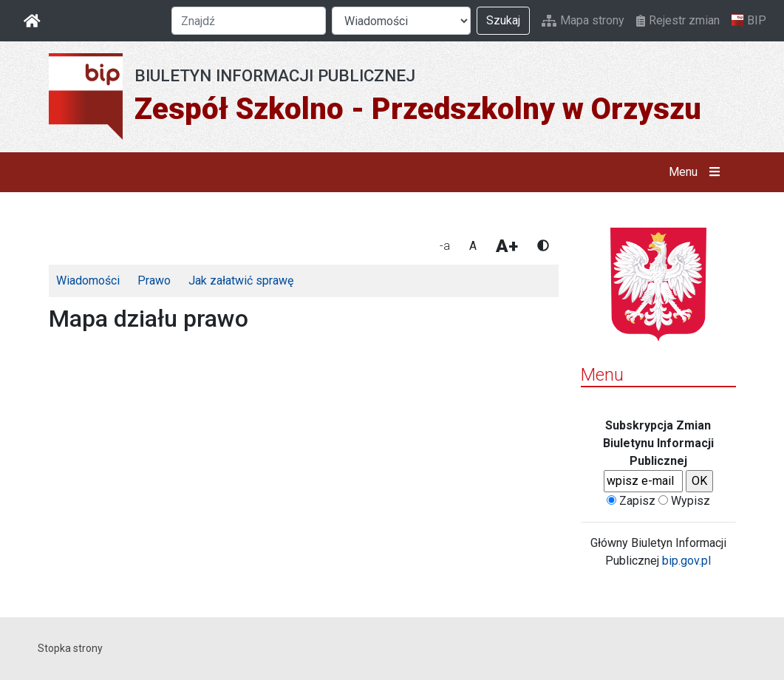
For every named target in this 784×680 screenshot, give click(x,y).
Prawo (154, 280)
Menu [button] (697, 172)
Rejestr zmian (678, 20)
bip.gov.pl (686, 561)
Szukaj (503, 20)
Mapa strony (583, 20)
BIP (749, 21)
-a (445, 246)
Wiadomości (88, 280)
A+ (507, 246)
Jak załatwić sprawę (241, 280)
